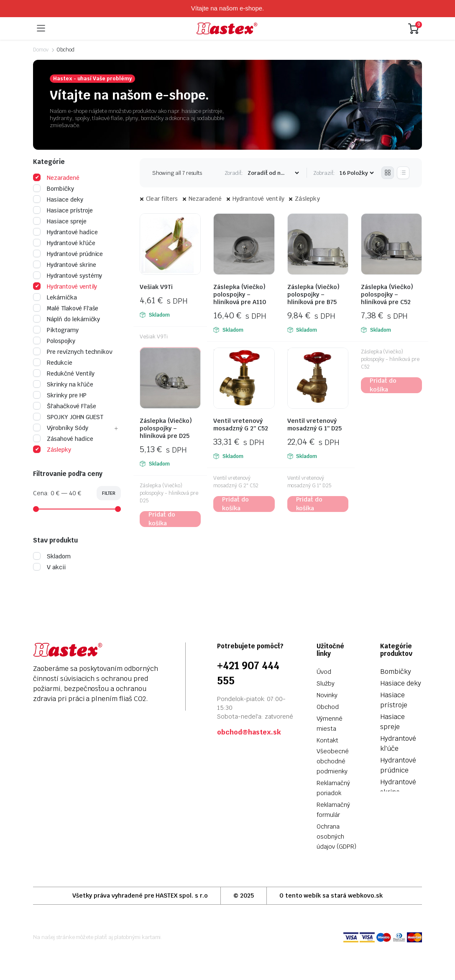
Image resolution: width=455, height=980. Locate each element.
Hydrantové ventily (259, 199)
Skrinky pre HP (60, 395)
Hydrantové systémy (68, 276)
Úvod (324, 672)
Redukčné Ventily (64, 374)
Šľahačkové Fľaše (65, 406)
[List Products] (403, 173)
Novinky (327, 695)
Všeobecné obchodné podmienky (333, 761)
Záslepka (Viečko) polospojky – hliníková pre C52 (387, 294)
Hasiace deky (58, 200)
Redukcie (53, 363)
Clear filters (162, 199)
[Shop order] (273, 173)
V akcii (49, 567)
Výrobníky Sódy (61, 428)
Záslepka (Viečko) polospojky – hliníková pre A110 (240, 294)
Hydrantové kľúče (64, 243)
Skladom (52, 556)
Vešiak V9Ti (156, 287)
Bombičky (54, 189)
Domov (41, 50)
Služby (326, 683)
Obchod (328, 707)
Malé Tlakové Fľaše (66, 308)
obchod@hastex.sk (249, 732)
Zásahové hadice (63, 439)
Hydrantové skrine (65, 265)
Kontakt (327, 740)
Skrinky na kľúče (63, 384)
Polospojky (54, 341)
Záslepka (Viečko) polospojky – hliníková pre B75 (313, 294)
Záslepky (307, 199)
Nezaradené (205, 199)
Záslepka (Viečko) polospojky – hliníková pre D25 (166, 428)
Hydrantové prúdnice (68, 254)
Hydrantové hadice (65, 232)
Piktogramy (56, 330)
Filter (109, 493)
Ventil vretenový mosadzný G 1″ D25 (314, 425)
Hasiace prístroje (63, 210)
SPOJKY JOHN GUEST (68, 417)
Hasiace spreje (60, 221)
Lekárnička (55, 297)
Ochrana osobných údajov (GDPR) (336, 837)
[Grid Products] (388, 173)
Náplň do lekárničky (66, 319)
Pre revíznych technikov (73, 352)
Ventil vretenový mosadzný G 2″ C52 (241, 425)
